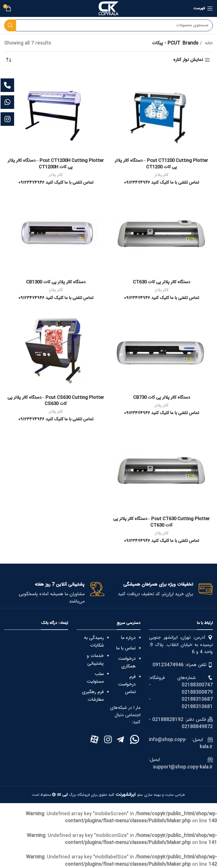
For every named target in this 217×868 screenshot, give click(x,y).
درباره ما (128, 638)
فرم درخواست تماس (127, 684)
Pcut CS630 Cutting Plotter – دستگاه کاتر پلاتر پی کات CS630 (56, 400)
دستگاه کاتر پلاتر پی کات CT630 (161, 282)
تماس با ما (126, 648)
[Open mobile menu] (203, 8)
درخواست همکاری (127, 663)
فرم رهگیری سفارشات (93, 696)
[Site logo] (108, 9)
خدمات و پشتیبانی (95, 660)
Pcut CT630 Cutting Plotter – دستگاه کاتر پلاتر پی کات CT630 (161, 522)
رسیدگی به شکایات (94, 642)
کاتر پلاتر (161, 175)
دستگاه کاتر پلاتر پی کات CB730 (161, 397)
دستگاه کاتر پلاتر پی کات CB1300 (56, 282)
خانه (208, 43)
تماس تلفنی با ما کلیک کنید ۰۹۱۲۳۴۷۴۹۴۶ (161, 183)
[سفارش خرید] (8, 60)
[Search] (108, 25)
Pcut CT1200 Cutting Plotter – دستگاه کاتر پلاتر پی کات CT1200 (161, 164)
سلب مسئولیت (95, 678)
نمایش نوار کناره (188, 60)
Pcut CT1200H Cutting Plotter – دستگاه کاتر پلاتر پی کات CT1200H (56, 164)
